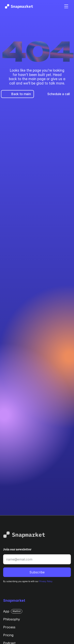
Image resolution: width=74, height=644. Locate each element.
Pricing (8, 635)
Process (9, 627)
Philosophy (12, 619)
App (6, 611)
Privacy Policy (46, 581)
